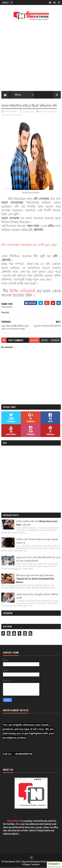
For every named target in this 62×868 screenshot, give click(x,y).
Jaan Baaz (7, 115)
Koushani (18, 115)
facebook (55, 340)
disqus (44, 340)
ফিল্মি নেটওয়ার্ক (23, 291)
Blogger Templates (32, 864)
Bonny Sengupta (48, 111)
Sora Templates (54, 861)
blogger (34, 340)
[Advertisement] (31, 57)
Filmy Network (14, 821)
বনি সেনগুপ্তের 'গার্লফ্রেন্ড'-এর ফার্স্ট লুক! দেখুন (29, 245)
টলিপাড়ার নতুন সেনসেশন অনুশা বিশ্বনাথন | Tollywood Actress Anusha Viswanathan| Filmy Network (35, 579)
